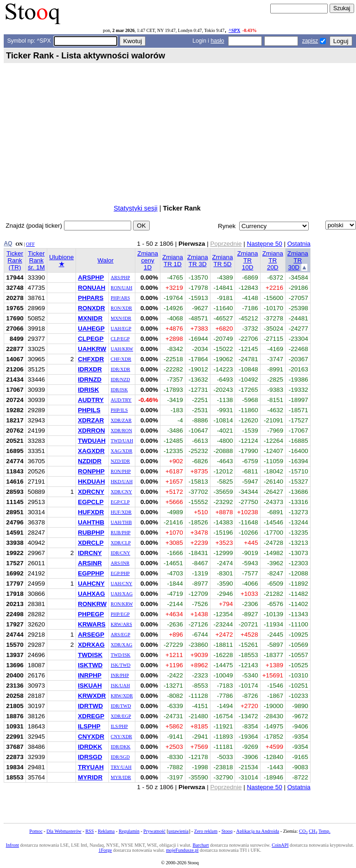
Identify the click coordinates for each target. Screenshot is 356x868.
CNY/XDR (121, 737)
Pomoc (36, 831)
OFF (30, 244)
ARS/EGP (121, 635)
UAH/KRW (122, 349)
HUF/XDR (121, 512)
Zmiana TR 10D (248, 260)
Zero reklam (206, 831)
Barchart (200, 845)
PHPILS (89, 410)
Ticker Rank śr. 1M (36, 260)
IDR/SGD (120, 757)
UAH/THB (121, 522)
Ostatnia (299, 244)
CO (303, 831)
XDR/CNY (121, 492)
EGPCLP (91, 502)
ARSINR (90, 563)
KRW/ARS (121, 624)
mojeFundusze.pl (182, 850)
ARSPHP (91, 278)
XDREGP (91, 716)
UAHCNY (91, 584)
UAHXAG (91, 594)
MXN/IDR (121, 318)
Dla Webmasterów (64, 831)
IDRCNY (90, 553)
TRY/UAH (121, 767)
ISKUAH (90, 686)
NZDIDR (90, 461)
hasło (217, 41)
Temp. (324, 831)
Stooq (227, 831)
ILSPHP (89, 726)
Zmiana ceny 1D (148, 260)
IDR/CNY (121, 553)
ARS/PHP (121, 278)
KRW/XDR (122, 696)
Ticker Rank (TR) (15, 260)
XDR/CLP (121, 543)
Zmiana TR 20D (273, 260)
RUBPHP (91, 533)
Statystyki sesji (135, 208)
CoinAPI (280, 845)
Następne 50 (264, 244)
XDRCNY (91, 492)
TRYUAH (91, 767)
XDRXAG (91, 645)
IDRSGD (90, 757)
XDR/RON (121, 431)
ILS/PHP (119, 726)
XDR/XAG (122, 645)
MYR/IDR (121, 777)
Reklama (106, 831)
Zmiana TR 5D (223, 261)
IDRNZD (90, 380)
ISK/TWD (121, 665)
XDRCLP (91, 543)
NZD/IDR (121, 461)
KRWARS (92, 624)
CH (313, 831)
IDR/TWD (121, 706)
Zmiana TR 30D (298, 260)
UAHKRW (92, 349)
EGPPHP (91, 573)
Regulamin (129, 831)
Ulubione (61, 261)
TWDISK (90, 655)
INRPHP (90, 675)
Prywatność (154, 831)
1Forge (105, 850)
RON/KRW (122, 604)
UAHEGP (91, 329)
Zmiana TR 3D (198, 261)
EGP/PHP (120, 573)
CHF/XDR (121, 359)
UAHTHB (91, 522)
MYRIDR (90, 777)
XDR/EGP (121, 716)
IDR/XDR (121, 369)
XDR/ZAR (121, 420)
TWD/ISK (121, 655)
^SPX (234, 30)
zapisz (310, 41)
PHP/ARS (121, 298)
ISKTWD (90, 665)
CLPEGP (91, 339)
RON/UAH (122, 288)
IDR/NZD (121, 380)
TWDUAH (92, 441)
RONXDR (91, 308)
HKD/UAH (122, 482)
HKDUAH (91, 482)
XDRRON (91, 431)
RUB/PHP (121, 533)
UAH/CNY (122, 584)
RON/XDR (121, 308)
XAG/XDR (122, 451)
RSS (89, 831)
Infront (12, 845)
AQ (8, 243)
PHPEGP (91, 614)
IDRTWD (90, 706)
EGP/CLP (120, 502)
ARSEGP (91, 635)
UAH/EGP (121, 329)
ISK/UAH (121, 686)
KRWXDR (92, 696)
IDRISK (89, 390)
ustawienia (178, 831)
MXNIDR (90, 318)
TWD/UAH (122, 441)
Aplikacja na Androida (258, 831)
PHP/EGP (120, 614)
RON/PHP (121, 471)
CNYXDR (91, 737)
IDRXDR (90, 369)
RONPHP (91, 471)
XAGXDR (91, 451)
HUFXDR (91, 512)
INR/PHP (120, 675)
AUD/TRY (121, 400)
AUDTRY (91, 400)
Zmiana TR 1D (173, 261)
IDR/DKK (121, 747)
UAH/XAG (122, 594)
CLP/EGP (120, 339)
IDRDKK (90, 747)
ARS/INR (120, 563)
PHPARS (91, 298)
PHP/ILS (119, 410)
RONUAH (92, 288)
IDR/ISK (119, 390)
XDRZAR (91, 420)
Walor (105, 260)
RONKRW (92, 604)
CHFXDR (91, 359)
